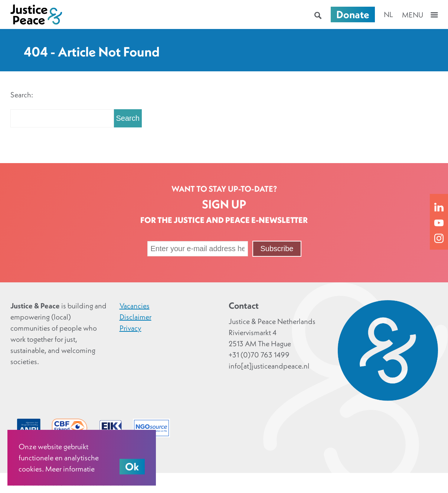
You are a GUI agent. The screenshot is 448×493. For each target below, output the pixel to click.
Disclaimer (135, 317)
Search (128, 118)
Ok (132, 467)
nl (388, 14)
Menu (413, 15)
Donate (353, 14)
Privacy (130, 328)
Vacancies (135, 306)
